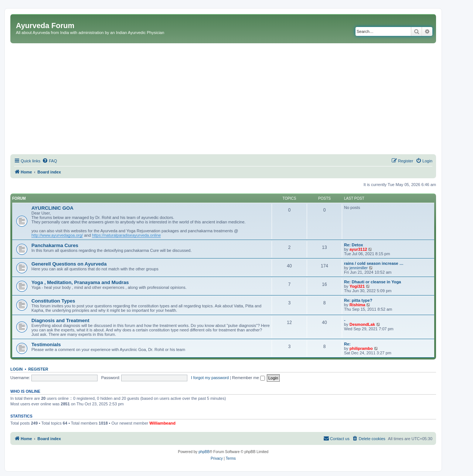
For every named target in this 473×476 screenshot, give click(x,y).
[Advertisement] (223, 99)
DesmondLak (362, 324)
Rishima (358, 305)
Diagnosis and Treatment (60, 320)
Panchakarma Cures (55, 245)
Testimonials (46, 345)
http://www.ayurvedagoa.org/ (57, 235)
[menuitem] (50, 161)
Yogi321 (357, 286)
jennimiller (359, 268)
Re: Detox (353, 245)
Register (38, 369)
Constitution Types (53, 301)
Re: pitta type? (358, 300)
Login (16, 369)
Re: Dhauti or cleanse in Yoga (372, 282)
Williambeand (162, 423)
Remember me (249, 378)
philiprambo (361, 348)
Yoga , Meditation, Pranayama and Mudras (80, 282)
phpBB (204, 452)
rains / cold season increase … (374, 263)
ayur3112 (358, 249)
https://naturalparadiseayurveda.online (127, 235)
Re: (347, 344)
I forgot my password (210, 378)
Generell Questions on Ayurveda (69, 264)
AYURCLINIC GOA (52, 208)
